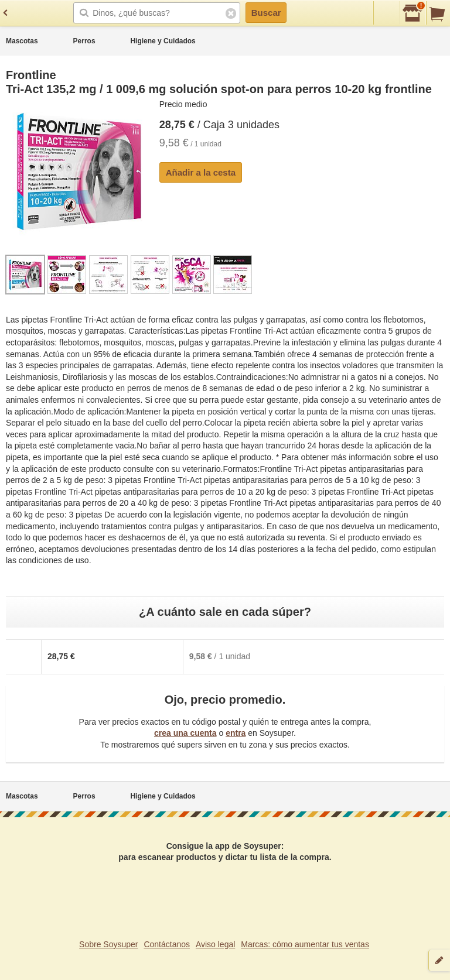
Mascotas (22, 41)
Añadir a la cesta (201, 172)
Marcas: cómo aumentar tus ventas (305, 944)
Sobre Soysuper (108, 944)
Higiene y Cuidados (163, 41)
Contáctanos (167, 944)
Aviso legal (215, 944)
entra (236, 733)
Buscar (266, 13)
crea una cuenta (185, 733)
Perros (84, 41)
